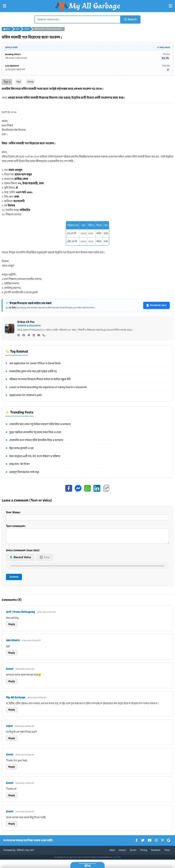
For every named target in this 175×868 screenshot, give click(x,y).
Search (130, 19)
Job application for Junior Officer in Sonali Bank (33, 363)
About (112, 853)
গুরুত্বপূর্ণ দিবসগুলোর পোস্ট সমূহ (22, 472)
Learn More (117, 860)
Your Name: (87, 515)
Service (133, 853)
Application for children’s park (23, 395)
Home (7, 29)
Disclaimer (156, 853)
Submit (14, 579)
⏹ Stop (45, 560)
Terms (167, 853)
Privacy (144, 853)
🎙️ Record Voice (20, 560)
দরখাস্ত (27, 29)
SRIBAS (20, 853)
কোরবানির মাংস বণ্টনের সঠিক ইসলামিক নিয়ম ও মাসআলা (34, 440)
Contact (122, 853)
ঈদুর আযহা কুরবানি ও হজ (19, 448)
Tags (7, 82)
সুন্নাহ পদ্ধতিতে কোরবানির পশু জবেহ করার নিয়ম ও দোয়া (33, 432)
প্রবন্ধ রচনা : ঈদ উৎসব (17, 464)
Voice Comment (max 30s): (23, 553)
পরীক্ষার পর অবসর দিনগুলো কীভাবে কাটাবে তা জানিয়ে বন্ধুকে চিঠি (38, 379)
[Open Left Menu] (5, 6)
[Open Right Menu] (170, 6)
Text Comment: (87, 535)
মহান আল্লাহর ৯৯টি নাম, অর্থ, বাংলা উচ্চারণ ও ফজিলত (33, 456)
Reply (12, 627)
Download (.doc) (156, 305)
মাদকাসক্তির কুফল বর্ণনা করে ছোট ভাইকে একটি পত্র (31, 371)
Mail (17, 29)
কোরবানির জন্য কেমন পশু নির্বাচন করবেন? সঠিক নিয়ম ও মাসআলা (38, 424)
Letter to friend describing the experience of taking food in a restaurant (46, 387)
